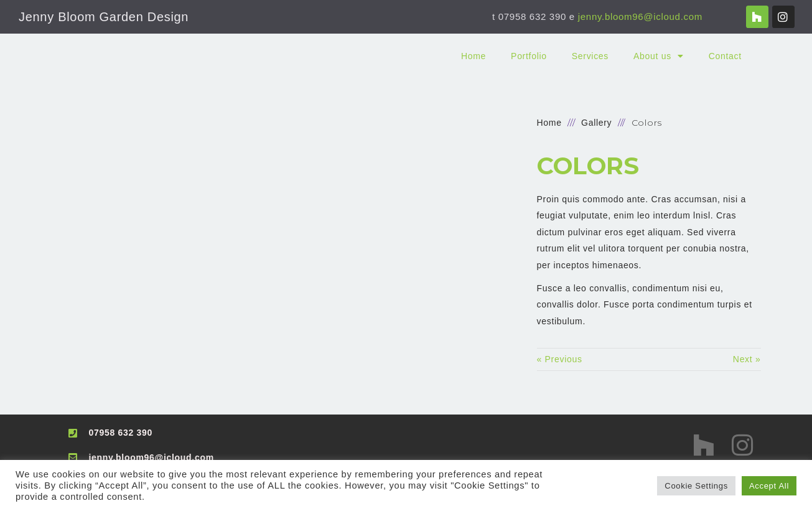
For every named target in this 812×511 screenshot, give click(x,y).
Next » (747, 359)
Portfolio (529, 56)
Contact (725, 56)
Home (474, 56)
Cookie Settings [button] (696, 486)
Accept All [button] (769, 486)
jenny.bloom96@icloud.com (640, 16)
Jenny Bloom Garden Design (104, 17)
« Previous (560, 359)
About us (659, 56)
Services (590, 56)
